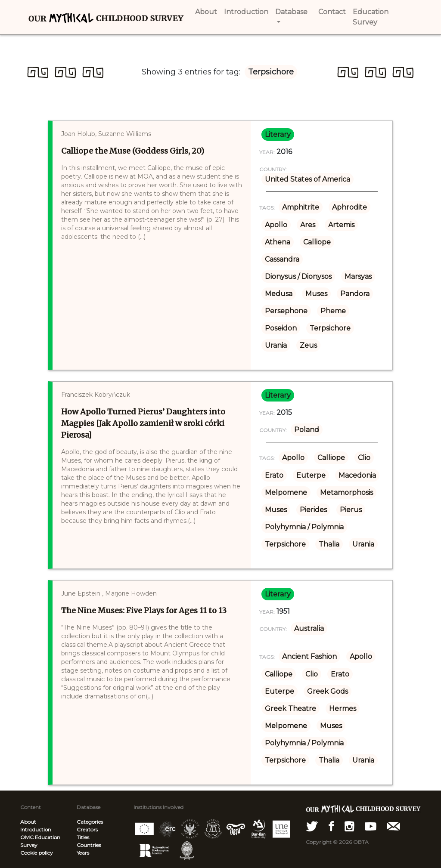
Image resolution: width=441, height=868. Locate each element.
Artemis (341, 225)
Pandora (355, 294)
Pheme (333, 311)
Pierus (351, 510)
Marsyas (358, 276)
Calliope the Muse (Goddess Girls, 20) (133, 151)
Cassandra (282, 259)
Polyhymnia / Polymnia (304, 527)
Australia (309, 629)
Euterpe (311, 475)
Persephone (286, 311)
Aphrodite (349, 207)
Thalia (329, 544)
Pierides (313, 510)
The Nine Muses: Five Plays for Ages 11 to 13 (144, 610)
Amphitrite (301, 207)
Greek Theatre (290, 709)
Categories (90, 822)
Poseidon (281, 328)
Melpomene (286, 493)
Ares (308, 225)
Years (83, 853)
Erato (274, 475)
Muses (316, 294)
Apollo (276, 225)
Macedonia (357, 475)
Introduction (36, 829)
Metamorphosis (346, 493)
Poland (307, 430)
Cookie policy (37, 853)
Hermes (343, 709)
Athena (278, 242)
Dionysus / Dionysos (298, 276)
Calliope (317, 242)
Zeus (308, 345)
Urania (276, 345)
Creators (87, 829)
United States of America (307, 179)
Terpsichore (330, 328)
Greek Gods (328, 691)
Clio (364, 458)
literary (278, 134)
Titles (83, 837)
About (28, 822)
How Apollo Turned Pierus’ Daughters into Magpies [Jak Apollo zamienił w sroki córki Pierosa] (143, 423)
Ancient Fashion (309, 656)
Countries (89, 845)
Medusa (279, 294)
